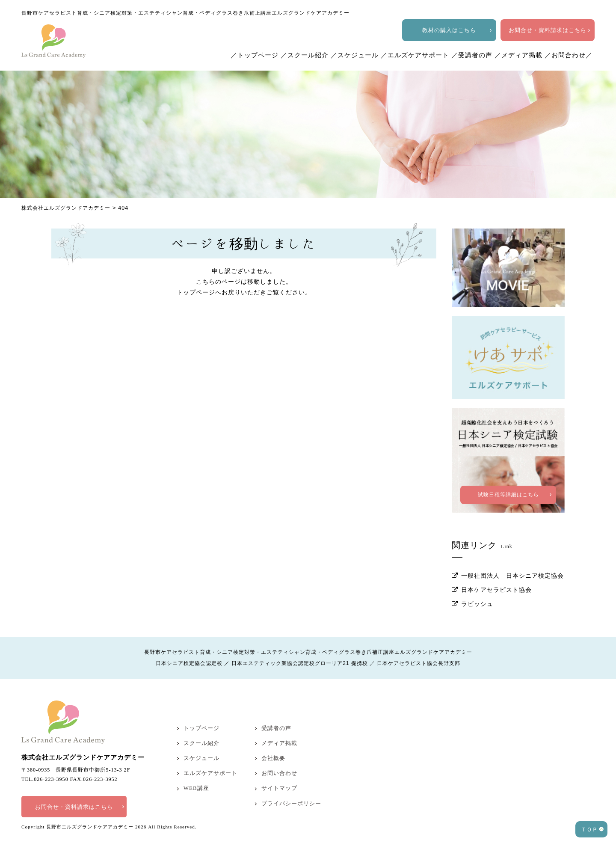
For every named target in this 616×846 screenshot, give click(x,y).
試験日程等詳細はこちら (508, 483)
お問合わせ (569, 55)
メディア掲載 (522, 55)
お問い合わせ (279, 761)
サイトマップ (279, 776)
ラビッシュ (477, 592)
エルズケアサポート (418, 55)
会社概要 (273, 746)
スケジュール (358, 55)
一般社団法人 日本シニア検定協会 (512, 564)
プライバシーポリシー (291, 791)
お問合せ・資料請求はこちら (548, 30)
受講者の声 (475, 55)
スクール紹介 (308, 55)
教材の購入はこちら (449, 30)
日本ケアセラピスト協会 (496, 578)
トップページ (258, 55)
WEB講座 (196, 776)
